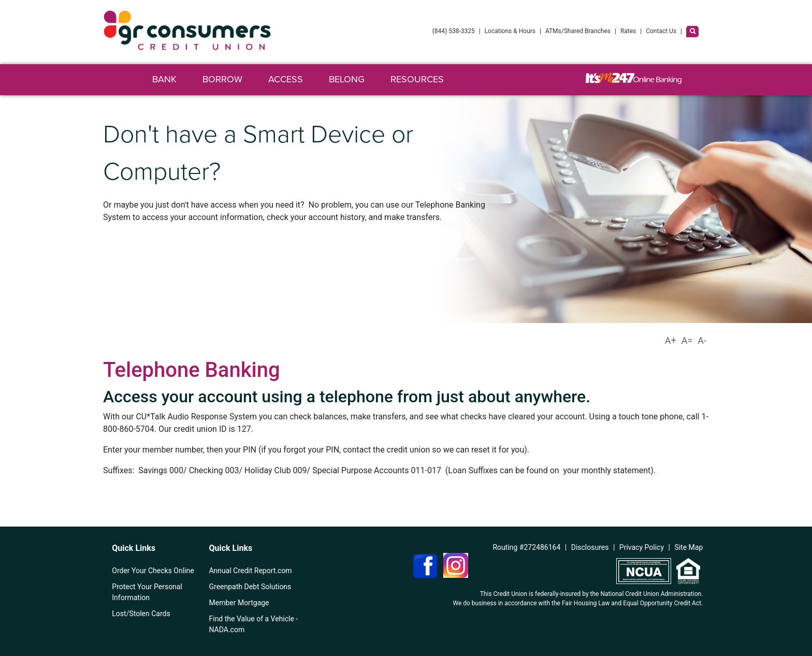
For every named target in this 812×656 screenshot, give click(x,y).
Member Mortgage (239, 603)
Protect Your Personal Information (147, 592)
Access (286, 79)
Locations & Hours (510, 31)
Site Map (688, 547)
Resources (417, 79)
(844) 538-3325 (454, 31)
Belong (347, 79)
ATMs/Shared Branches (578, 31)
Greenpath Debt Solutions (250, 587)
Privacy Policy (642, 547)
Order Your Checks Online (153, 571)
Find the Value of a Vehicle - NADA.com (253, 624)
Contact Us (661, 31)
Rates (628, 31)
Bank (164, 79)
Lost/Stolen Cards (141, 614)
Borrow (222, 79)
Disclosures (590, 547)
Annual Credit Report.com (250, 571)
